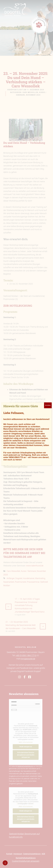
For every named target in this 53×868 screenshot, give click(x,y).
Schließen (48, 405)
